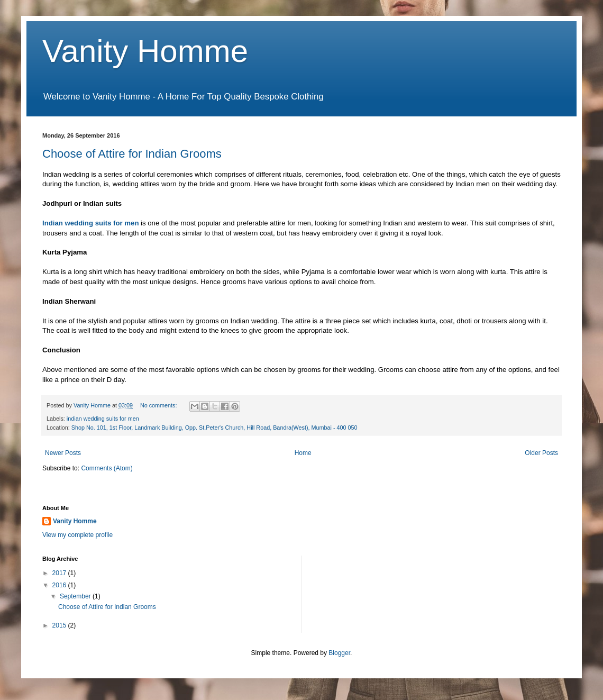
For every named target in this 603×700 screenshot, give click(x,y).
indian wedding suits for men (103, 419)
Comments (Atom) (107, 468)
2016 (60, 585)
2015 (60, 625)
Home (303, 453)
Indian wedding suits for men (90, 223)
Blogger (339, 653)
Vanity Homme (145, 51)
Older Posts (541, 453)
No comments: (159, 405)
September (76, 596)
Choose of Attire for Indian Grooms (132, 154)
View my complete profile (77, 535)
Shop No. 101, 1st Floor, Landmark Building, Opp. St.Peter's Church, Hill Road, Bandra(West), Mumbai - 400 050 (214, 428)
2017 (60, 573)
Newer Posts (63, 453)
